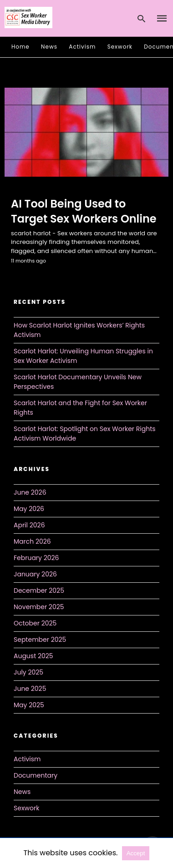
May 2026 (29, 509)
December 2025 (39, 590)
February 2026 (36, 558)
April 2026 (29, 525)
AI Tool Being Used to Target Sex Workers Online (84, 211)
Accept (136, 853)
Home (20, 47)
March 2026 (32, 541)
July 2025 (28, 672)
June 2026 (30, 492)
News (49, 47)
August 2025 (33, 656)
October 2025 (35, 623)
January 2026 (35, 574)
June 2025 (30, 689)
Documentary (36, 775)
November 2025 (39, 607)
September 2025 (40, 640)
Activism (82, 47)
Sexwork (120, 47)
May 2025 (29, 705)
